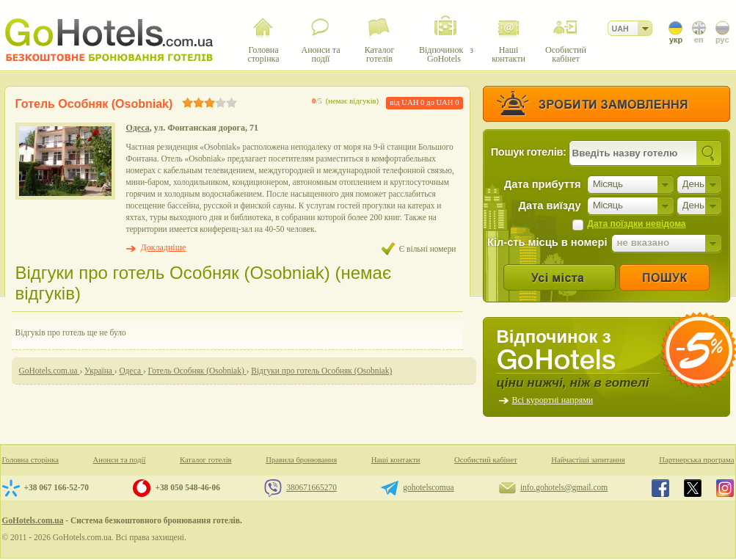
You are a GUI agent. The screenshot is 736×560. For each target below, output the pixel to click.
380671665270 (311, 487)
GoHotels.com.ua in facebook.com (660, 488)
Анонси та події (120, 460)
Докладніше (164, 247)
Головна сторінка (31, 460)
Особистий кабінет (486, 460)
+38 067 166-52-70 (57, 487)
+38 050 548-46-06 (187, 487)
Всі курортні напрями (553, 400)
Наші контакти (396, 460)
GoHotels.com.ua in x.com (693, 488)
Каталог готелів (206, 460)
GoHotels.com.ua (33, 520)
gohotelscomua (428, 487)
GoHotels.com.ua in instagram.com (725, 488)
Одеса (138, 128)
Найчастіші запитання (588, 460)
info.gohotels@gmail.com (564, 487)
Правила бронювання (301, 460)
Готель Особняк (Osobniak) (94, 104)
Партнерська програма (696, 460)
